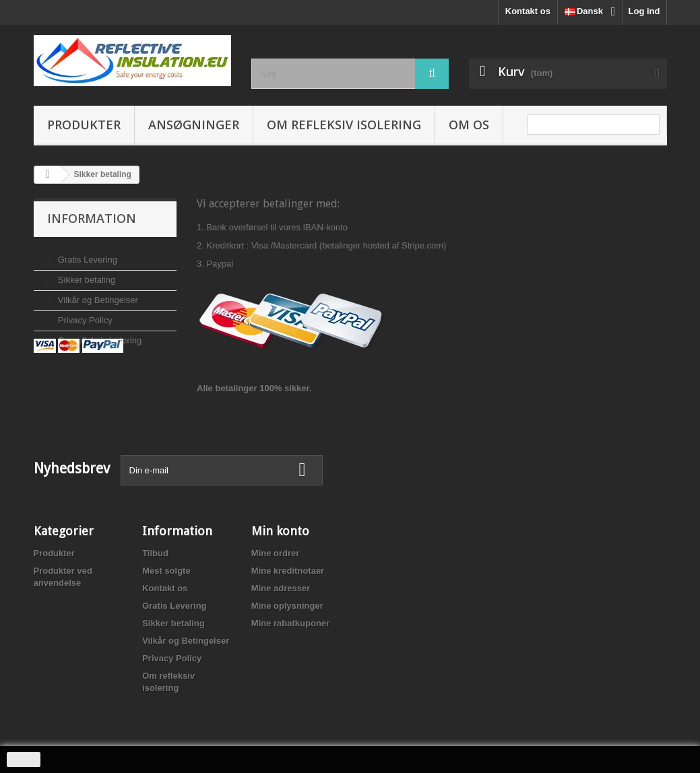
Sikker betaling (85, 274)
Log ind (644, 11)
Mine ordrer (276, 553)
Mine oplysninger (287, 606)
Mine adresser (281, 588)
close (24, 760)
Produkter (84, 125)
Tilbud (155, 553)
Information (92, 218)
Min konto (280, 531)
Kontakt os (528, 11)
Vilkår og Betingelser (97, 295)
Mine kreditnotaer (288, 571)
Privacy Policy (84, 315)
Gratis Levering (86, 254)
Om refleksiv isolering (344, 125)
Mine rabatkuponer (290, 623)
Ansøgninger (194, 125)
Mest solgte (166, 571)
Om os (469, 125)
